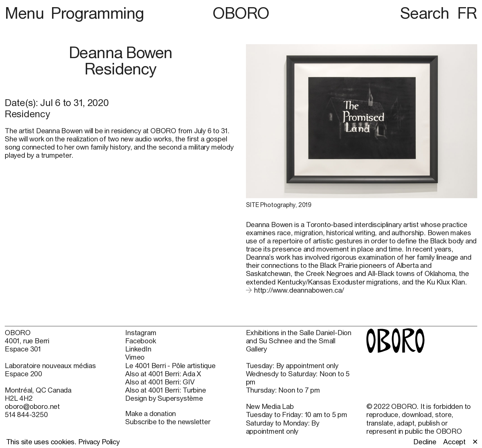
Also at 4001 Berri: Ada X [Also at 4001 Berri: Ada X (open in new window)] (163, 374)
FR (467, 13)
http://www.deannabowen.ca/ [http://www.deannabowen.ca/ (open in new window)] (299, 290)
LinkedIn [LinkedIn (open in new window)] (138, 349)
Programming (97, 13)
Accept (454, 442)
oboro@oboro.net (32, 406)
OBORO (241, 13)
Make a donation (151, 413)
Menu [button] (26, 13)
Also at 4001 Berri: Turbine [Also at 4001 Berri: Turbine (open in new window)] (165, 390)
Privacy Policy (99, 442)
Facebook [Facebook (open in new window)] (140, 341)
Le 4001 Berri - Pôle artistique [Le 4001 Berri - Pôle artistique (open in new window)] (170, 365)
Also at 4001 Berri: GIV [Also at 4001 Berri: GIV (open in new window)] (160, 382)
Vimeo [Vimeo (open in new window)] (135, 357)
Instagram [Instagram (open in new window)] (141, 332)
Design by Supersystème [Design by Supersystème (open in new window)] (164, 398)
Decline (425, 442)
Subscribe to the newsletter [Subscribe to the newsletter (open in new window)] (168, 421)
